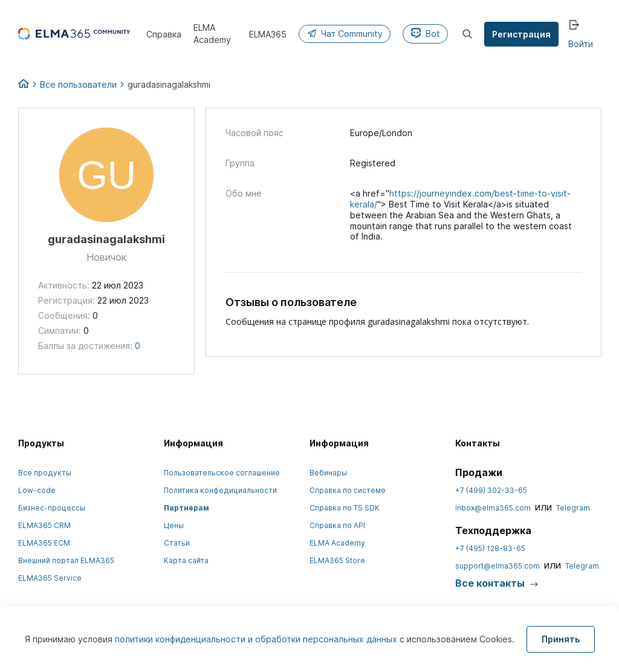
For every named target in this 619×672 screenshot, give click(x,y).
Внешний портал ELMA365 (66, 560)
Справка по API (337, 525)
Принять (561, 639)
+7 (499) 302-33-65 (491, 490)
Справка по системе (348, 490)
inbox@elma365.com (493, 508)
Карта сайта (186, 560)
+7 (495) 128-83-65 (490, 548)
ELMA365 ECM (44, 543)
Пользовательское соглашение (222, 473)
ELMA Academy (337, 543)
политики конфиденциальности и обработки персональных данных (257, 639)
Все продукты (45, 473)
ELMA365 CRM (44, 525)
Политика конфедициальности (220, 490)
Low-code (37, 490)
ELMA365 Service (50, 578)
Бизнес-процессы (52, 508)
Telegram (573, 508)
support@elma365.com (497, 566)
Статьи (177, 543)
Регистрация (522, 34)
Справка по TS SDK (345, 508)
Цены (174, 525)
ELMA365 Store (337, 560)
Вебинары (328, 473)
